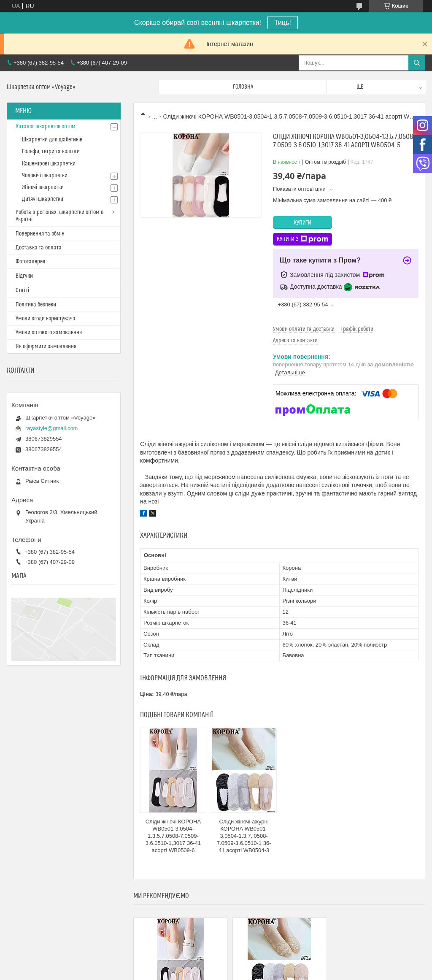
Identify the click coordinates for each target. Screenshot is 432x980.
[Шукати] (417, 63)
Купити (302, 223)
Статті (22, 290)
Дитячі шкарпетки (43, 199)
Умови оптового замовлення (49, 333)
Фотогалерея (30, 262)
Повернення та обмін (40, 234)
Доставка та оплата (39, 248)
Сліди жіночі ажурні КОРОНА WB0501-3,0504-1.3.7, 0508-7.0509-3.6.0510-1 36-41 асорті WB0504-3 (244, 836)
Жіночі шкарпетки (43, 187)
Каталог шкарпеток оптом (46, 127)
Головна (243, 87)
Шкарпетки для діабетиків (52, 140)
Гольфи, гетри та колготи (51, 152)
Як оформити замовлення (46, 347)
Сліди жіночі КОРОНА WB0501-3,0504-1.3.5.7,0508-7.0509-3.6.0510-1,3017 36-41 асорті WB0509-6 (173, 836)
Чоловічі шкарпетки (45, 176)
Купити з (302, 239)
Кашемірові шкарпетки (49, 164)
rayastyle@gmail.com (51, 428)
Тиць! (283, 23)
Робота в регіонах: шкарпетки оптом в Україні (60, 216)
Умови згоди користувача (46, 319)
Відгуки (24, 276)
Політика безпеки (36, 305)
